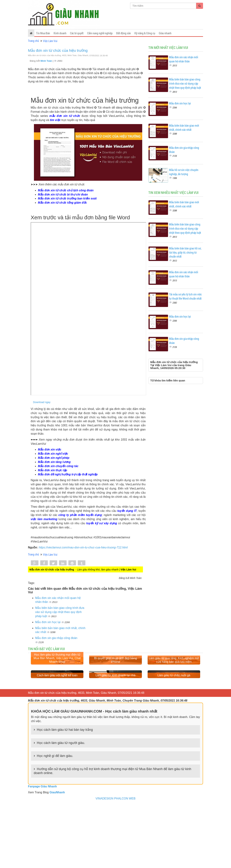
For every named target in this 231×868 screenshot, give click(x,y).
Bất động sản (124, 33)
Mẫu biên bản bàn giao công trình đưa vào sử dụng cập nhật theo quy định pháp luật (60, 612)
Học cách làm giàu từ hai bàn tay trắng (65, 793)
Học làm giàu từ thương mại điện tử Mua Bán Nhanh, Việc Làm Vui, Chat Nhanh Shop (57, 690)
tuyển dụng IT (127, 511)
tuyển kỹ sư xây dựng (102, 523)
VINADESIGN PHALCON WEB (115, 862)
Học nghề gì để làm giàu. (55, 819)
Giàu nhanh (165, 33)
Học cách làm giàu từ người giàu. (61, 806)
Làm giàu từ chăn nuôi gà (174, 738)
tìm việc (55, 120)
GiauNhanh (57, 855)
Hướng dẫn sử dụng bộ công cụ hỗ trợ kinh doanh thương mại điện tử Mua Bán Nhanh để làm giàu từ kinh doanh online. (112, 834)
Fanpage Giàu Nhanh (42, 850)
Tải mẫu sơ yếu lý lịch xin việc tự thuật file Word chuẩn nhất (185, 296)
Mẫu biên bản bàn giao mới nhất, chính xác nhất (184, 128)
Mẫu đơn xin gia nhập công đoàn (56, 638)
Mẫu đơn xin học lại (48, 622)
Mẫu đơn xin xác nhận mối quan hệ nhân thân (184, 59)
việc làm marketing (44, 519)
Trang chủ (33, 41)
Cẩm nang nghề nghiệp (100, 33)
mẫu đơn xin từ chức (65, 116)
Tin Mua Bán (43, 33)
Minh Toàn (47, 61)
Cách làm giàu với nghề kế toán (57, 738)
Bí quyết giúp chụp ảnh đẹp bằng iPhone (115, 692)
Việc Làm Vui (50, 41)
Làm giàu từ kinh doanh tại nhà (115, 738)
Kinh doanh (60, 33)
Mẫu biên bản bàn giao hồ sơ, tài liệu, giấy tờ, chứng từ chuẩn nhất (185, 252)
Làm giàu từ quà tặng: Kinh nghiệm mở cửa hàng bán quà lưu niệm (174, 692)
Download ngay (42, 402)
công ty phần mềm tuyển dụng (80, 515)
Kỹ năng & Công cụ (145, 33)
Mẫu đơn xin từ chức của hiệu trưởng (58, 50)
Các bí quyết (77, 33)
